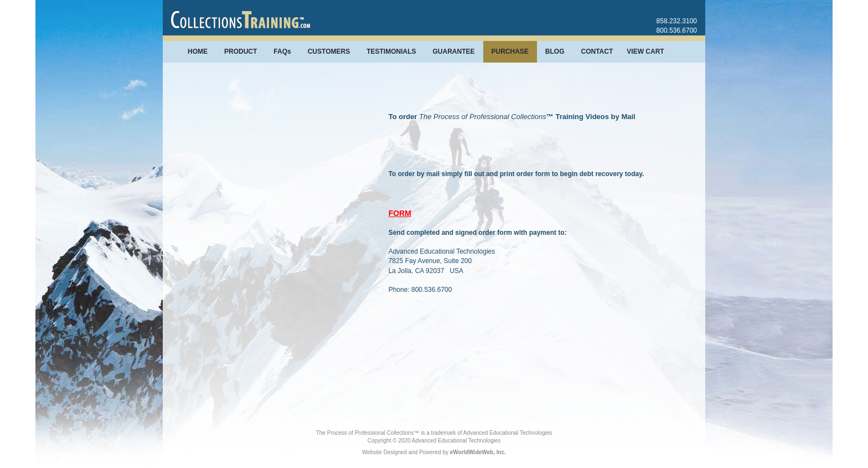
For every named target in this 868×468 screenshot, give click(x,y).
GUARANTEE (453, 52)
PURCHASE (510, 52)
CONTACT (597, 52)
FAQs (282, 52)
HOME (198, 52)
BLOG (555, 52)
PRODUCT (241, 52)
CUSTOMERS (329, 52)
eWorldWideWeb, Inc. (478, 452)
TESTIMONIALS (391, 52)
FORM (400, 213)
